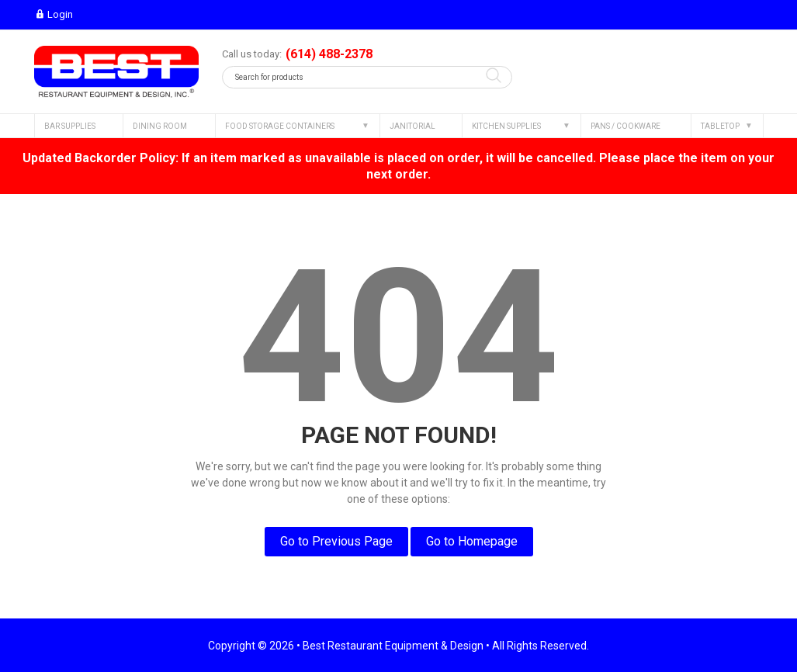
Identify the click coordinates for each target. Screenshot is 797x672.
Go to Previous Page (336, 541)
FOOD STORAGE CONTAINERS (280, 126)
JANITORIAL (412, 126)
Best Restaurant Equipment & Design (393, 646)
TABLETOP (720, 126)
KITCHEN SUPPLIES (506, 126)
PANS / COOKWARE (625, 126)
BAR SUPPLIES (70, 126)
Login (54, 14)
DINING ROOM (160, 126)
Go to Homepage (472, 541)
